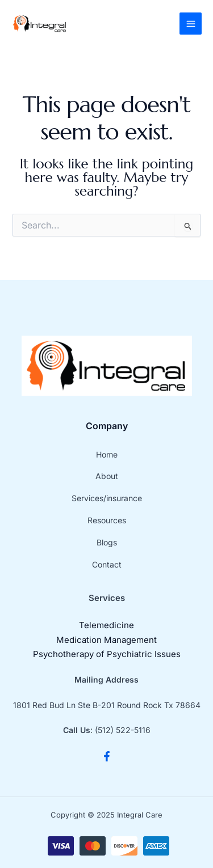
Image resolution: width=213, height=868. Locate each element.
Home (107, 454)
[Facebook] (107, 756)
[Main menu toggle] (191, 24)
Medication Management (106, 640)
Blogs (107, 542)
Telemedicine (106, 625)
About (107, 476)
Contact (107, 564)
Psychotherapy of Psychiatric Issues (107, 654)
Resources (107, 520)
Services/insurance (107, 498)
